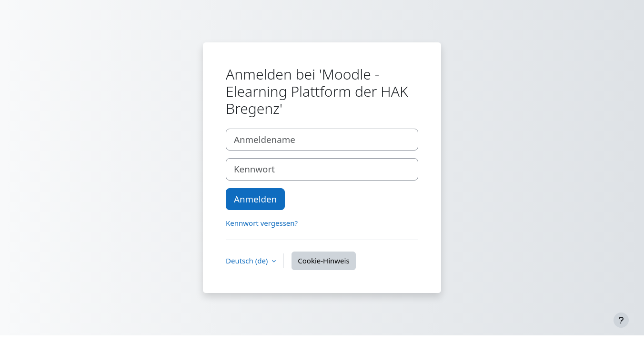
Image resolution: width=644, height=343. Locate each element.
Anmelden (255, 199)
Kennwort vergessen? (262, 223)
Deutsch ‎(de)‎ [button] (248, 261)
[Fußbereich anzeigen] (621, 320)
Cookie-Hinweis (323, 261)
